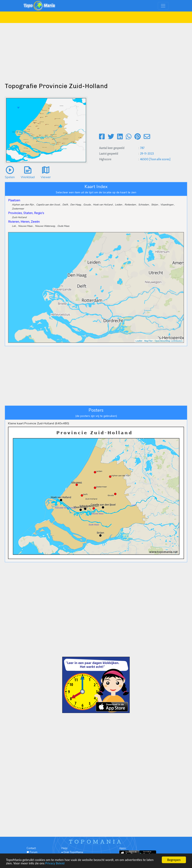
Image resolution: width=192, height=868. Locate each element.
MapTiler (149, 341)
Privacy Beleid (55, 864)
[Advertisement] (96, 51)
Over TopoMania (73, 852)
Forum (32, 852)
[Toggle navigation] (163, 6)
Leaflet (139, 341)
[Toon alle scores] (160, 159)
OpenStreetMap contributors (169, 341)
